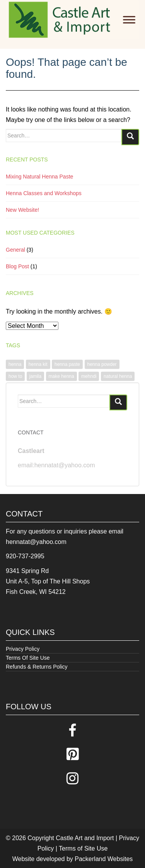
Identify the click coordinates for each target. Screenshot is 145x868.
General (15, 250)
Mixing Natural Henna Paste (39, 177)
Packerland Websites (104, 859)
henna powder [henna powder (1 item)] (102, 364)
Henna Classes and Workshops (44, 193)
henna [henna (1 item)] (15, 364)
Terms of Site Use (83, 848)
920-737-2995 (25, 556)
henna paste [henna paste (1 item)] (67, 364)
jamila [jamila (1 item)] (35, 376)
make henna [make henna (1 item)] (61, 376)
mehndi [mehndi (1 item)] (89, 376)
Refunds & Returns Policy (37, 667)
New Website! (22, 210)
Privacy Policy (23, 649)
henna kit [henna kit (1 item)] (38, 364)
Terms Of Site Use (28, 658)
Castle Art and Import (85, 838)
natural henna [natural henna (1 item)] (118, 376)
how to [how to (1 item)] (15, 376)
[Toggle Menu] (129, 20)
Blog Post (17, 266)
